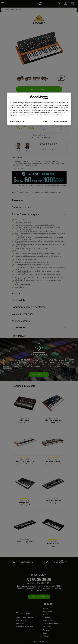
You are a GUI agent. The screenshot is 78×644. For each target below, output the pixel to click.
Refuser (45, 121)
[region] (39, 109)
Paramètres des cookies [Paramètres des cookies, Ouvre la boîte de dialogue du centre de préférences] (17, 121)
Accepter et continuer (60, 121)
